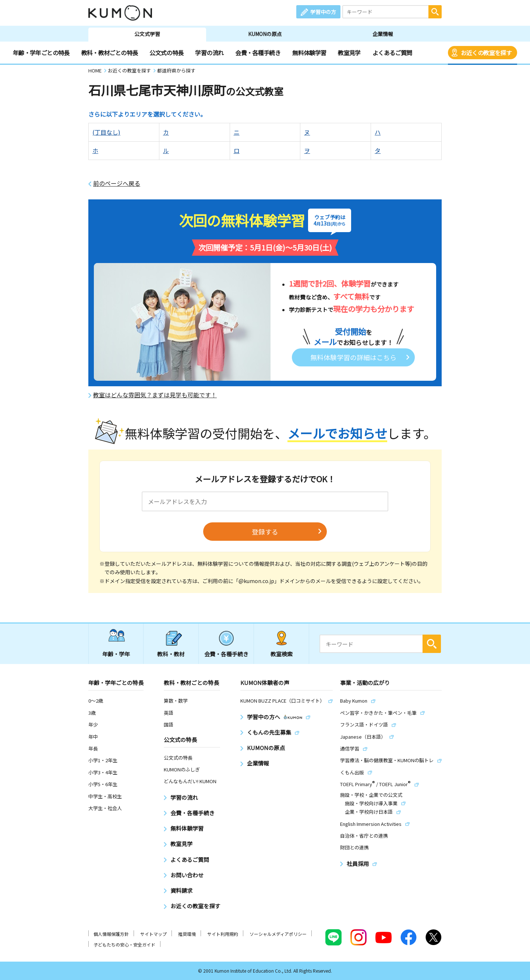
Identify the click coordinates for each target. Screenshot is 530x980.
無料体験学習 (309, 53)
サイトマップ (153, 934)
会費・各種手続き (258, 53)
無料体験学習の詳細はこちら (353, 357)
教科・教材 (171, 654)
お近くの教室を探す (486, 53)
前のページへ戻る (117, 183)
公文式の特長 (166, 53)
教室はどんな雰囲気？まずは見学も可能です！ (155, 395)
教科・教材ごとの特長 (110, 53)
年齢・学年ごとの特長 (41, 53)
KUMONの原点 (265, 34)
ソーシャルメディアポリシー (278, 934)
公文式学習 (147, 34)
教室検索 (282, 654)
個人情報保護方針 (111, 934)
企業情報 (383, 34)
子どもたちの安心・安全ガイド (124, 945)
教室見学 (349, 53)
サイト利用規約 (223, 934)
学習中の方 (323, 12)
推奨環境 (187, 934)
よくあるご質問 (392, 53)
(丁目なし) (106, 132)
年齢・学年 (116, 654)
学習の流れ (209, 53)
